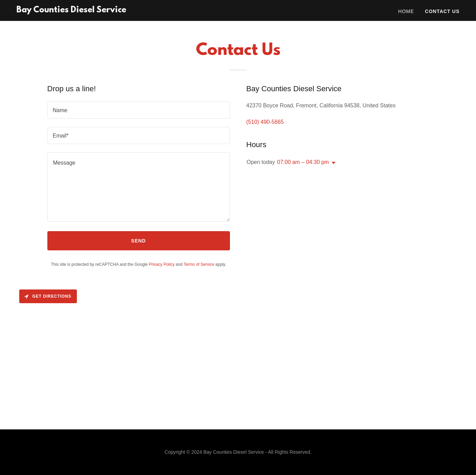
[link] (71, 10)
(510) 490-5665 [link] (265, 122)
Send (138, 241)
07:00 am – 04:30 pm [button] (303, 162)
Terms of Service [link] (199, 264)
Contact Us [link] (442, 11)
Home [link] (406, 11)
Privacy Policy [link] (162, 264)
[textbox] (139, 110)
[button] (332, 163)
